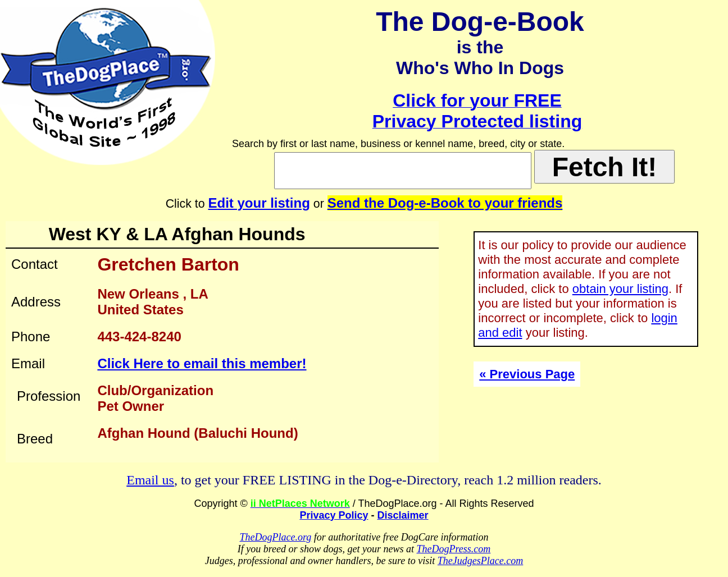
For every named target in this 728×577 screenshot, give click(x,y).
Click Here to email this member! (202, 363)
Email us (150, 480)
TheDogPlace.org (276, 537)
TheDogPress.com (453, 549)
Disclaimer (403, 515)
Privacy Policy (334, 515)
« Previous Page (527, 374)
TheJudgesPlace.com (480, 561)
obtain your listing (620, 289)
